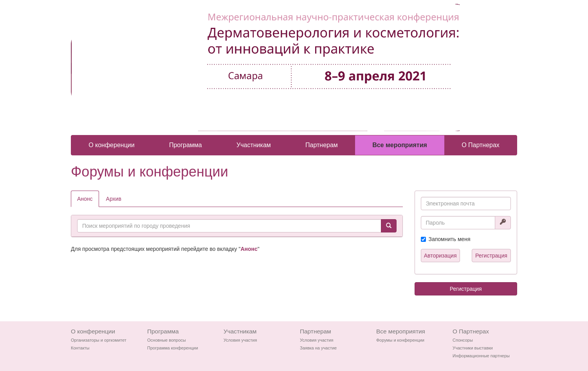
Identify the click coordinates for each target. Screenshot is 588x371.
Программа (186, 145)
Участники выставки (473, 348)
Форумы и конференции (400, 340)
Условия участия (240, 340)
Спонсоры (463, 340)
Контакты (80, 348)
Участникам (254, 145)
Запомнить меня (450, 239)
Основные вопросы (167, 340)
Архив (114, 199)
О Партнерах (481, 145)
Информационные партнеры (481, 356)
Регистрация (491, 256)
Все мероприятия (400, 145)
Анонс (85, 199)
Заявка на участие (318, 348)
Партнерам (322, 145)
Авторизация (440, 256)
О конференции (112, 145)
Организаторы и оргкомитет (99, 340)
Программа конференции (173, 348)
